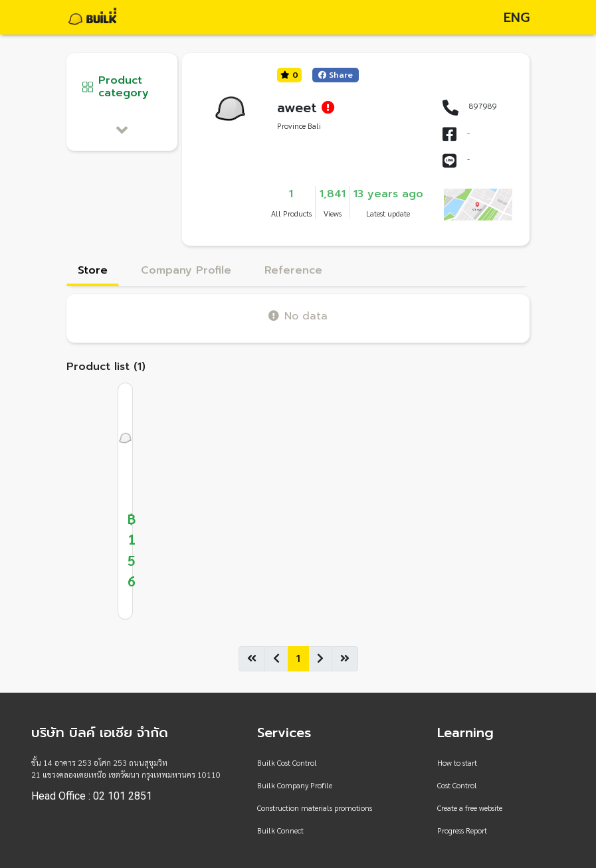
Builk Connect (280, 830)
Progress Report (462, 830)
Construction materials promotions (315, 808)
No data (298, 316)
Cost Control (457, 785)
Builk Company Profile (295, 785)
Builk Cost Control (287, 762)
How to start (457, 762)
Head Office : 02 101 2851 (92, 796)
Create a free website (470, 808)
